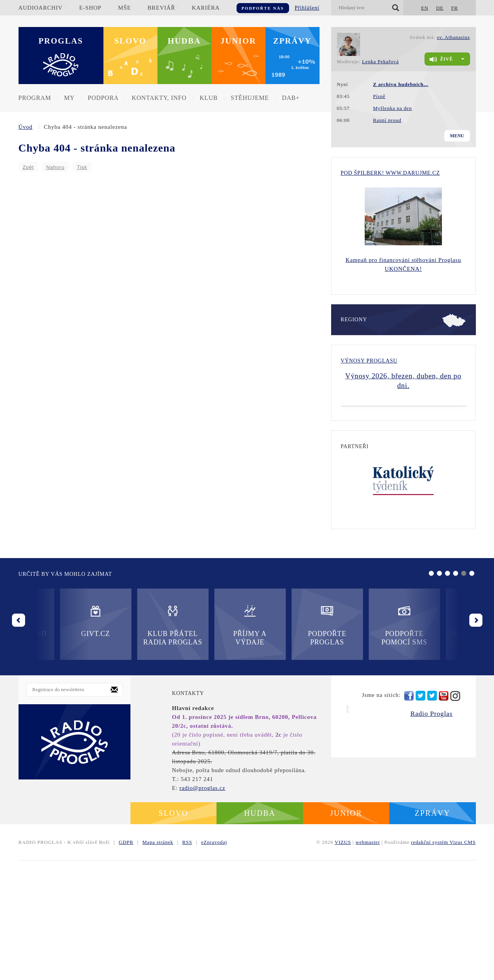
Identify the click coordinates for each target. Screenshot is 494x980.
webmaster (368, 962)
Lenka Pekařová (380, 62)
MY (69, 98)
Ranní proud (387, 120)
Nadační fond (363, 740)
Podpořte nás (263, 8)
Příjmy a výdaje (131, 745)
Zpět (28, 167)
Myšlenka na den (392, 108)
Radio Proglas (431, 833)
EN (425, 8)
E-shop (90, 8)
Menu (457, 136)
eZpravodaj (214, 962)
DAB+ (291, 98)
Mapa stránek (158, 962)
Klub (209, 98)
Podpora (103, 98)
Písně (379, 96)
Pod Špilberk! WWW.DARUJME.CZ (390, 173)
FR (455, 8)
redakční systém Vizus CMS (443, 962)
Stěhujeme (250, 98)
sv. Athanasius (453, 37)
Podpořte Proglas (208, 745)
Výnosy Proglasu (369, 361)
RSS (187, 962)
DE (440, 8)
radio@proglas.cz (202, 907)
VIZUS (343, 962)
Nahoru (55, 167)
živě (441, 59)
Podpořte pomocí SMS (286, 745)
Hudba (184, 41)
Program (35, 98)
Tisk (82, 167)
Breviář (161, 8)
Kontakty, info (159, 98)
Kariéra (206, 8)
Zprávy (293, 41)
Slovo (130, 41)
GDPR (126, 962)
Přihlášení (307, 8)
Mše (124, 8)
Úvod (26, 127)
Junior (238, 41)
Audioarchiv (41, 8)
